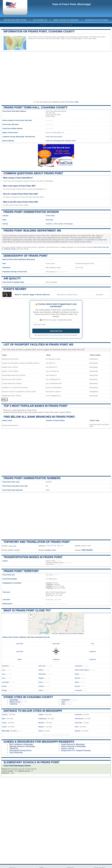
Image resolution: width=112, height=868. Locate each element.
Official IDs (14, 748)
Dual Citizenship (16, 753)
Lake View (30, 637)
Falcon (41, 682)
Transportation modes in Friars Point (33, 557)
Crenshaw (78, 690)
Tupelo (4, 723)
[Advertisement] (56, 75)
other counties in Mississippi (63, 224)
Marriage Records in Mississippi (22, 746)
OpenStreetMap (71, 634)
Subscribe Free (56, 331)
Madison (41, 727)
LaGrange (5, 682)
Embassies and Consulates (97, 20)
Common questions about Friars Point (33, 173)
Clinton (4, 727)
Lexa (4, 678)
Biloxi (4, 719)
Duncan (77, 686)
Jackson (5, 715)
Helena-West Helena (82, 670)
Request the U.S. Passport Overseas (76, 750)
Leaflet (55, 634)
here (77, 102)
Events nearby (15, 289)
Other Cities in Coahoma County (28, 697)
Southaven (78, 715)
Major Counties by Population (66, 20)
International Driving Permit (20, 750)
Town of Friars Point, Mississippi (71, 4)
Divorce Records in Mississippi (74, 746)
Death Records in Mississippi (73, 744)
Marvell (77, 678)
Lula (48, 637)
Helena (41, 670)
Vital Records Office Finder (15, 20)
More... (4, 399)
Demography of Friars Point (26, 256)
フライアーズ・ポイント (55, 546)
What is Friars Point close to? (27, 610)
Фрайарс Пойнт (51, 550)
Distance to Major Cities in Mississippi (33, 711)
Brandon (78, 731)
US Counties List (40, 20)
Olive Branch (79, 719)
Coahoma (49, 224)
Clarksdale (42, 674)
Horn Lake (6, 731)
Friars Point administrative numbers (32, 478)
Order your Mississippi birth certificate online (61, 141)
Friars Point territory (21, 571)
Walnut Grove (15, 702)
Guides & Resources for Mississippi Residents (39, 742)
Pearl (77, 727)
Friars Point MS (67, 25)
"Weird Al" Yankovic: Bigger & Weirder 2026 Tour (32, 295)
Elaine (20, 659)
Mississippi (43, 25)
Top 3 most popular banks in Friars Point (36, 406)
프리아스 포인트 (14, 550)
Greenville (78, 723)
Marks (77, 682)
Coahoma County (55, 25)
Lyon (4, 674)
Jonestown (39, 637)
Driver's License (68, 748)
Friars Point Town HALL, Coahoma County (36, 107)
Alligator (41, 678)
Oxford (41, 731)
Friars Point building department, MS (32, 231)
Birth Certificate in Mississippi (21, 744)
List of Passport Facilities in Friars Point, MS (38, 344)
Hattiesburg (42, 719)
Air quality (12, 278)
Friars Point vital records (54, 137)
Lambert (41, 686)
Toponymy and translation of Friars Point (37, 542)
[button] (31, 615)
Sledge (4, 690)
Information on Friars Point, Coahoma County (39, 31)
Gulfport (41, 715)
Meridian (41, 723)
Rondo (4, 686)
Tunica (41, 690)
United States (50, 216)
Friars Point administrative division (31, 212)
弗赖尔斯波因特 (87, 550)
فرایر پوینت (12, 546)
